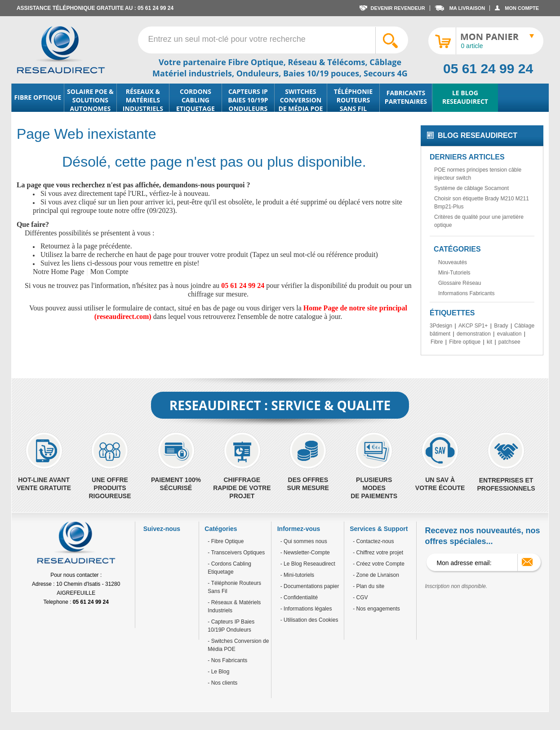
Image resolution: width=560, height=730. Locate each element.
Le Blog (219, 672)
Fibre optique (465, 342)
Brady (501, 326)
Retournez (55, 246)
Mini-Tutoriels (454, 273)
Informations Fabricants (466, 293)
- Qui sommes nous (304, 541)
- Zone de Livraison (376, 575)
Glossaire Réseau (460, 283)
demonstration (474, 334)
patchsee (509, 342)
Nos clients (223, 683)
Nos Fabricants (228, 660)
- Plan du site (369, 586)
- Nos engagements (376, 609)
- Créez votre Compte (379, 564)
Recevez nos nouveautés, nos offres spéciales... (482, 536)
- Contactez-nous (373, 541)
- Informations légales (306, 609)
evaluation (509, 334)
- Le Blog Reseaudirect (308, 564)
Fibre (437, 342)
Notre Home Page (59, 272)
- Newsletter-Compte (305, 553)
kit (489, 342)
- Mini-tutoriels (297, 575)
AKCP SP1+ (473, 326)
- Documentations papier (310, 586)
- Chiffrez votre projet (378, 553)
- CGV (360, 597)
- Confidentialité (299, 597)
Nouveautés (453, 262)
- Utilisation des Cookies (309, 620)
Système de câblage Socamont (471, 188)
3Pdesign (441, 326)
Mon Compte (109, 272)
